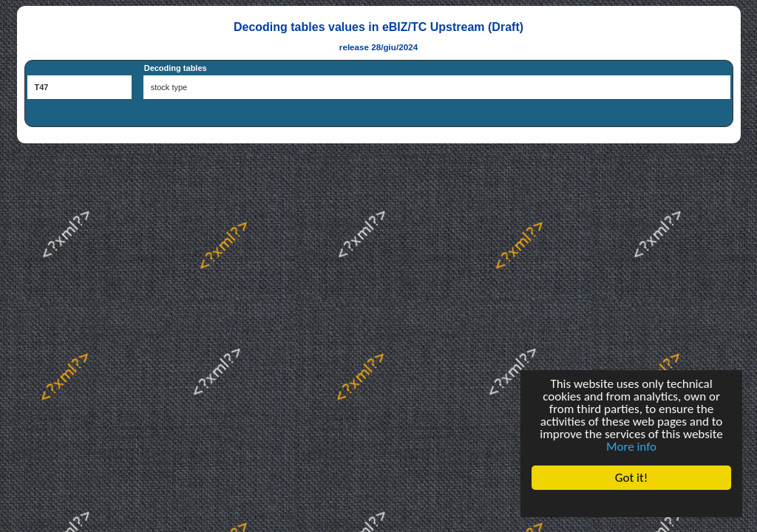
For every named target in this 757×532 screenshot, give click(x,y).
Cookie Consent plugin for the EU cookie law (631, 503)
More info (631, 447)
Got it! (631, 478)
